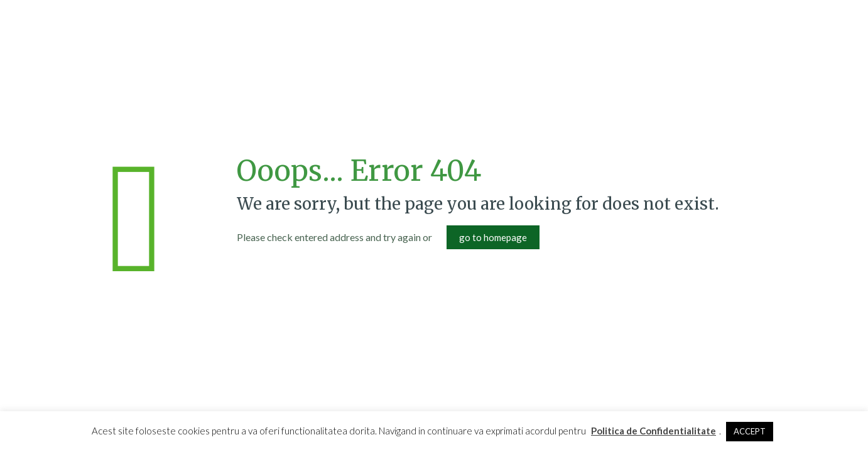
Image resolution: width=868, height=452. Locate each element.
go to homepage (493, 237)
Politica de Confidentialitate (654, 431)
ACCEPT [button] (750, 431)
